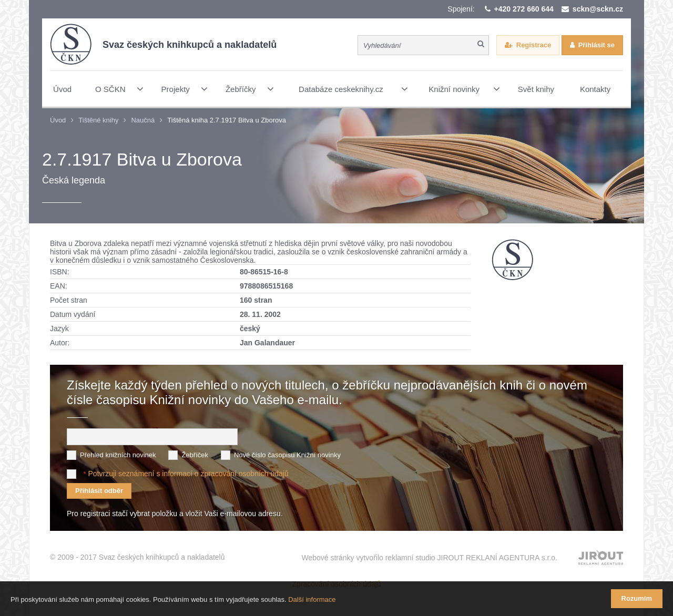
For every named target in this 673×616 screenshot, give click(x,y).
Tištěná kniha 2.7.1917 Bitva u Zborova (227, 120)
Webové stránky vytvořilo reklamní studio (429, 558)
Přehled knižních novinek (118, 455)
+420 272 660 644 (524, 9)
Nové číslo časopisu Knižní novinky (287, 455)
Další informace (312, 599)
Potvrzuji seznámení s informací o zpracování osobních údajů (188, 474)
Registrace (534, 45)
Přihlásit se (596, 45)
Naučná (143, 120)
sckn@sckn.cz (598, 9)
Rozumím (637, 598)
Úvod (58, 120)
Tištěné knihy (98, 120)
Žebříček (195, 455)
